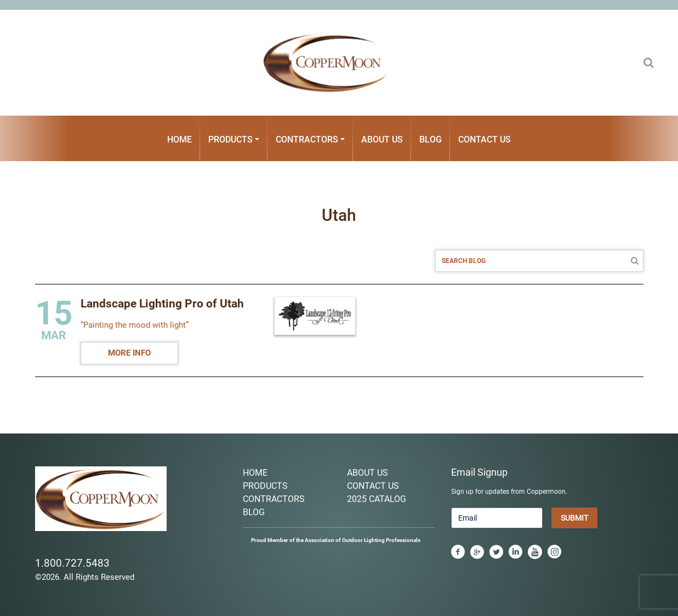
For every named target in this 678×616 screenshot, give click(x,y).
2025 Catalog (377, 499)
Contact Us (485, 139)
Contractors (307, 139)
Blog (431, 139)
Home (180, 139)
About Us (382, 139)
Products (230, 139)
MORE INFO (129, 353)
